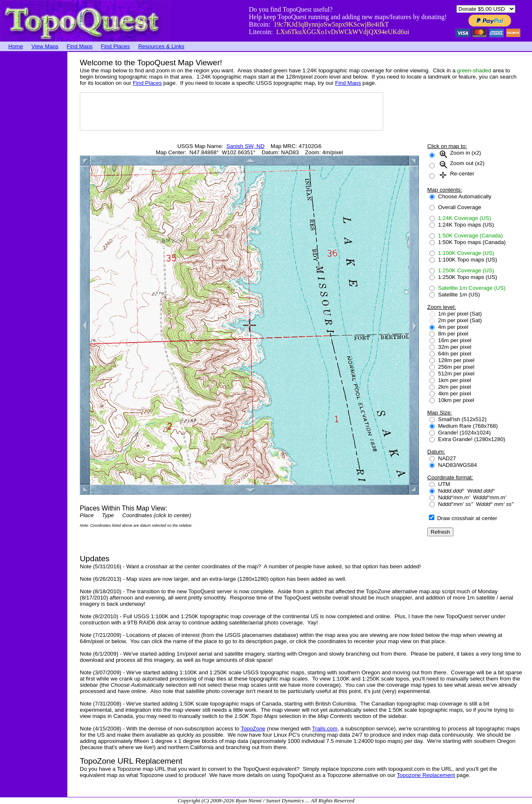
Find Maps (80, 46)
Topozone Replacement (426, 775)
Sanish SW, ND (245, 146)
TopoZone (253, 729)
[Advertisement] (33, 177)
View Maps (45, 46)
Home (16, 46)
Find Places (116, 46)
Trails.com (325, 729)
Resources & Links (161, 46)
